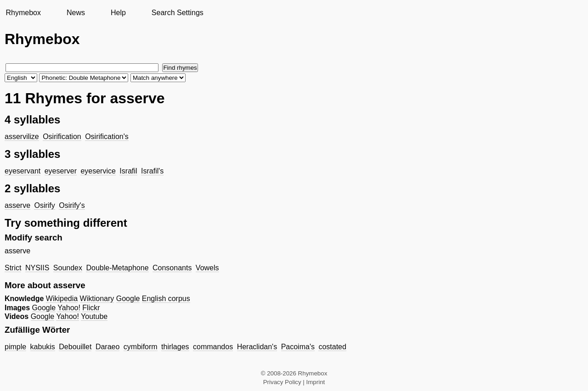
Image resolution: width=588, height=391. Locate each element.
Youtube (94, 316)
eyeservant (23, 171)
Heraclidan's (257, 347)
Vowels (207, 268)
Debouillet (75, 347)
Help (118, 13)
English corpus (166, 299)
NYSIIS (37, 268)
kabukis (43, 347)
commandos (213, 347)
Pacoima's (298, 347)
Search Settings (178, 13)
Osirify (44, 205)
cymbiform (141, 347)
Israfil (128, 171)
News (76, 13)
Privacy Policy (282, 382)
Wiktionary (97, 299)
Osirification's (107, 137)
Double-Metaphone (117, 268)
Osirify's (72, 205)
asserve (17, 205)
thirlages (175, 347)
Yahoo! (69, 308)
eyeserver (61, 171)
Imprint (316, 382)
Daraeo (107, 347)
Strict (13, 268)
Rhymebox (23, 13)
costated (332, 347)
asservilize (22, 137)
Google (128, 299)
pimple (15, 347)
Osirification (62, 137)
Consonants (172, 268)
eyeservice (98, 171)
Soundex (68, 268)
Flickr (91, 308)
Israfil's (152, 171)
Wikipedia (62, 299)
